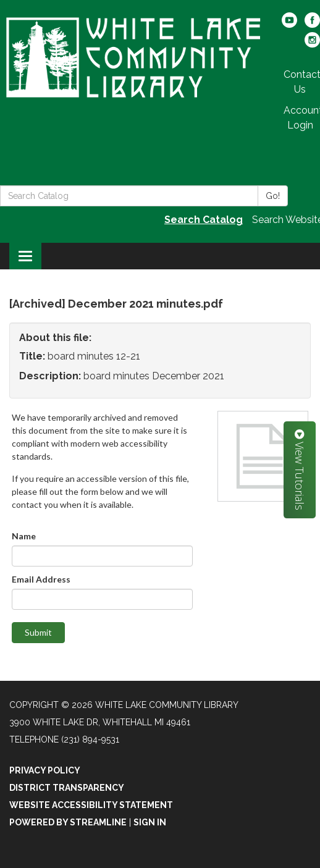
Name (24, 536)
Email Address (41, 579)
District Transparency (67, 788)
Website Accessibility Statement (91, 805)
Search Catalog (204, 220)
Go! (273, 196)
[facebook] (312, 24)
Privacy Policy (45, 770)
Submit (38, 632)
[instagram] (312, 44)
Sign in (150, 822)
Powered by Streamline (68, 822)
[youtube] (289, 24)
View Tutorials (300, 470)
